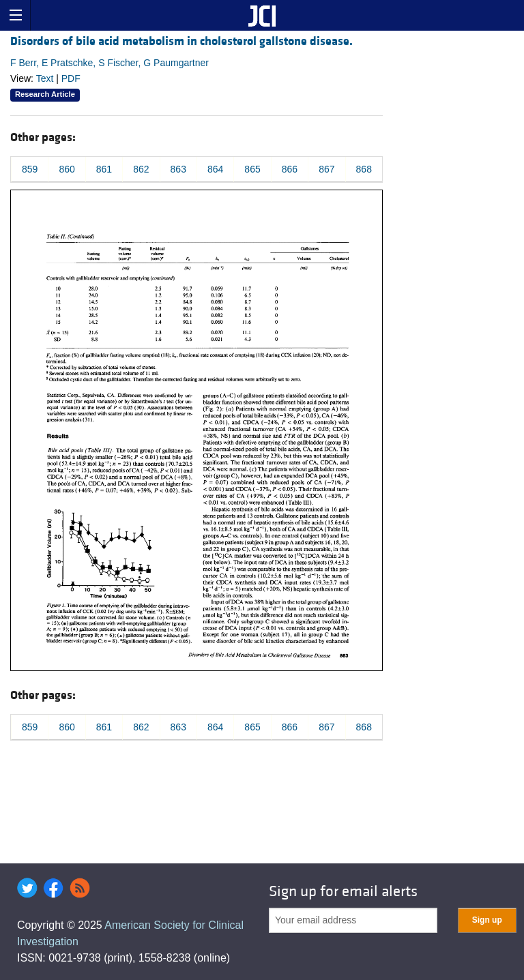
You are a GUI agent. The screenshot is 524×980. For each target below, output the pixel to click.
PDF (71, 78)
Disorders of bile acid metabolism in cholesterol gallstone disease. (181, 41)
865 (252, 169)
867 (326, 169)
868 (364, 169)
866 (290, 169)
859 (30, 169)
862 (141, 169)
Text (45, 78)
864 (215, 169)
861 (104, 169)
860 (67, 169)
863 (178, 169)
